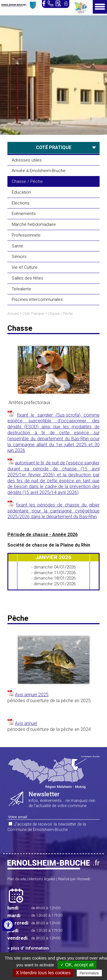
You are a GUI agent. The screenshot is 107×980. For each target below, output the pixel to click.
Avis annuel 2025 (32, 695)
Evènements (24, 214)
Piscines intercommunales (37, 299)
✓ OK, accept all (77, 965)
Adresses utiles (27, 160)
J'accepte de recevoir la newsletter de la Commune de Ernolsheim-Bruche (47, 827)
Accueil (13, 314)
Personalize (89, 973)
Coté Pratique (33, 314)
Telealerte (21, 289)
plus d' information (30, 948)
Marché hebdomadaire (34, 224)
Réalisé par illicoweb (74, 879)
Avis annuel (26, 723)
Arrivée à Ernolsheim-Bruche (39, 171)
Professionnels (26, 235)
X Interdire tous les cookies (43, 973)
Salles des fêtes (28, 278)
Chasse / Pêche (27, 181)
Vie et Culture (25, 267)
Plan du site (17, 879)
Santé (17, 246)
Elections (21, 203)
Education (21, 192)
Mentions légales (42, 879)
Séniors (19, 257)
